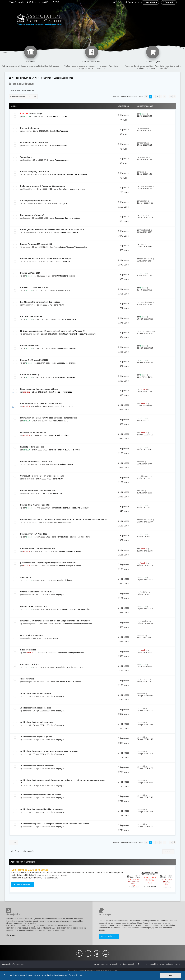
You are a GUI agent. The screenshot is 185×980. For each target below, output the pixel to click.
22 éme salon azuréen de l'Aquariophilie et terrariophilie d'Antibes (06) (53, 331)
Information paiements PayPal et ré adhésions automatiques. (49, 418)
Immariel (27, 218)
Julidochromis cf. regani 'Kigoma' (36, 737)
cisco (28, 174)
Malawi (61, 305)
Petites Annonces (60, 116)
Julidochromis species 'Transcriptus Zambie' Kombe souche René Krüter (55, 824)
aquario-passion (33, 334)
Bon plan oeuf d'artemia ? (32, 215)
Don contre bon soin (30, 128)
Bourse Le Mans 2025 (30, 273)
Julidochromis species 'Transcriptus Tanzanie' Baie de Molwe (49, 751)
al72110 (26, 116)
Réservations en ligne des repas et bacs (39, 389)
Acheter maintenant (109, 936)
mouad (26, 638)
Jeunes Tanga (35, 113)
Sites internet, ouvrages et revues (72, 189)
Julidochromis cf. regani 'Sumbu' (36, 693)
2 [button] (154, 97)
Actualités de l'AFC (63, 290)
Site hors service (28, 650)
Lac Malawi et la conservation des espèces (40, 302)
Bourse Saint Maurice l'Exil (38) (35, 505)
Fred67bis (27, 160)
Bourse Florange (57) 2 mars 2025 (36, 461)
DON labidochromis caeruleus (34, 142)
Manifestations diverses (69, 232)
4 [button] (161, 97)
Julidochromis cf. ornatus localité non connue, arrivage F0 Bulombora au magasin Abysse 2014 (63, 781)
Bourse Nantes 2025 (30, 345)
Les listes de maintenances (33, 432)
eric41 (29, 696)
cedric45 (27, 145)
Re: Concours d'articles (31, 316)
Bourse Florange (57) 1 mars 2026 (36, 244)
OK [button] (171, 975)
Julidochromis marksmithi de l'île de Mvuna (41, 795)
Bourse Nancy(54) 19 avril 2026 (35, 171)
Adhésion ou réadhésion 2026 (34, 287)
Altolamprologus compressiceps (36, 200)
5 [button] (164, 97)
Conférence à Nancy (30, 374)
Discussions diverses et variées (67, 218)
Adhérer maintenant (23, 884)
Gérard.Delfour (29, 189)
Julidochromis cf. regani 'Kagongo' (37, 722)
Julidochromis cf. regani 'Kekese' (36, 708)
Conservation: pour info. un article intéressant (42, 476)
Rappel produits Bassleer (32, 447)
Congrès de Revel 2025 (66, 319)
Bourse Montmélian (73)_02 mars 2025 (38, 490)
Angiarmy (27, 131)
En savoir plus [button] (75, 975)
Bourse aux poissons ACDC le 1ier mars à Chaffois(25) (46, 258)
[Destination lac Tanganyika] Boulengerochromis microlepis (48, 563)
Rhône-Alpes (57, 493)
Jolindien (30, 203)
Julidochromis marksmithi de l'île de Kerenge (41, 809)
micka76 (27, 392)
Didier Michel (28, 479)
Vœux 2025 (25, 577)
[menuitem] (38, 2)
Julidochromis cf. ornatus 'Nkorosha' (38, 766)
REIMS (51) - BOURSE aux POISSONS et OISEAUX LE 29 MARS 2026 (52, 229)
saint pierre (31, 624)
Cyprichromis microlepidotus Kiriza (37, 592)
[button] (146, 97)
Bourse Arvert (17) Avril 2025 (34, 534)
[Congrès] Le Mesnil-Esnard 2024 (69, 667)
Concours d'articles (29, 664)
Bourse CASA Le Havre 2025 (34, 606)
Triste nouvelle (27, 679)
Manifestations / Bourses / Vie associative (70, 174)
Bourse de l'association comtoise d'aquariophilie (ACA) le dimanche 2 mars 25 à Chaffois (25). (64, 519)
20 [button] (171, 97)
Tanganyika (62, 203)
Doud (25, 493)
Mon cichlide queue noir (31, 635)
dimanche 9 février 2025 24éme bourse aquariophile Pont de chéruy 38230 (55, 621)
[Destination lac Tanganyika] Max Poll (38, 548)
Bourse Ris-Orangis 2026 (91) (34, 360)
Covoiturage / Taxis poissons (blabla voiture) (41, 403)
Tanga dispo (26, 157)
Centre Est (66, 261)
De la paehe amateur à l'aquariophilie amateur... (42, 186)
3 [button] (157, 97)
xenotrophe (28, 682)
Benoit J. (27, 406)
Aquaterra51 (31, 232)
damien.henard (32, 261)
